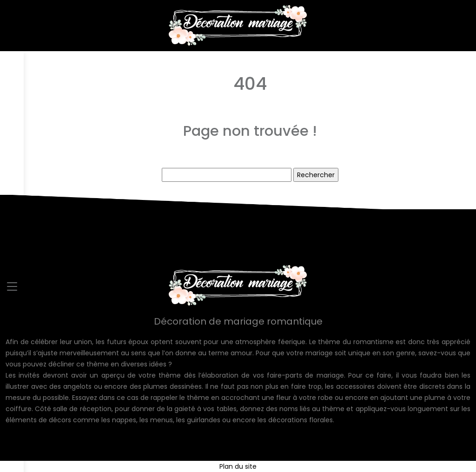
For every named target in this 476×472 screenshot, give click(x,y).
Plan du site (238, 466)
